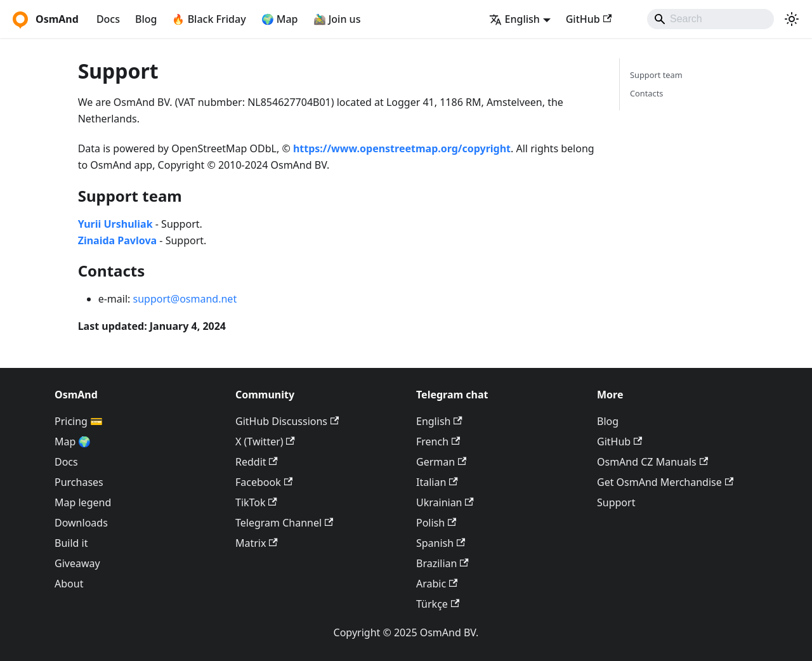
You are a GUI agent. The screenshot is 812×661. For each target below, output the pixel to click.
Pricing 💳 (79, 421)
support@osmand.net (185, 299)
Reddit (257, 462)
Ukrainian (445, 502)
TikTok (256, 502)
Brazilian (442, 563)
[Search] (710, 19)
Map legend (83, 502)
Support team (656, 75)
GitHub (589, 19)
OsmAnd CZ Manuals (652, 462)
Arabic (437, 584)
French (438, 442)
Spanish (441, 543)
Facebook (264, 482)
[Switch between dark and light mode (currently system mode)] (792, 19)
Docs (108, 19)
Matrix (257, 543)
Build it (71, 543)
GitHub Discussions (287, 421)
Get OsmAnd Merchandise (665, 482)
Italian (437, 482)
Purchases (79, 482)
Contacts (646, 93)
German (441, 462)
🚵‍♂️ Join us (337, 19)
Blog (146, 19)
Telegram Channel (284, 523)
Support (616, 502)
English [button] (514, 19)
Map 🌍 (73, 442)
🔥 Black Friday (209, 19)
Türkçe (438, 604)
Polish (436, 523)
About (69, 584)
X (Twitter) (265, 442)
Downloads (81, 523)
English (439, 421)
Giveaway (77, 563)
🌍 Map (280, 19)
